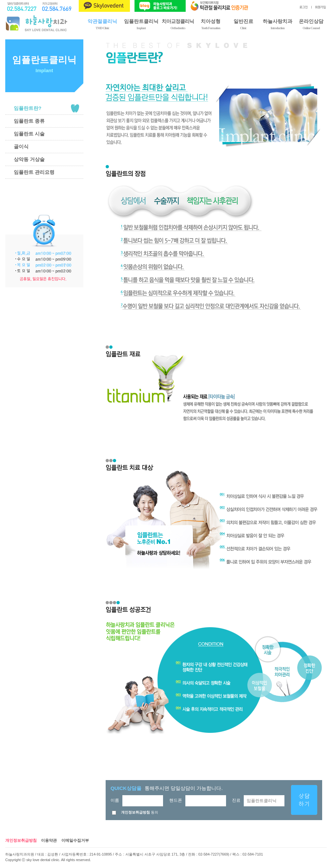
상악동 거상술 (29, 159)
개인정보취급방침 (21, 840)
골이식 (21, 146)
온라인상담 (311, 24)
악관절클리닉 (102, 24)
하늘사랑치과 (278, 24)
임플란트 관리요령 (34, 172)
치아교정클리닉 (178, 24)
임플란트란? (28, 108)
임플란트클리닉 (141, 24)
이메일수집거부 (75, 840)
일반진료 (243, 24)
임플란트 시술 (29, 134)
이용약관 (49, 840)
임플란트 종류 (29, 121)
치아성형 (211, 24)
